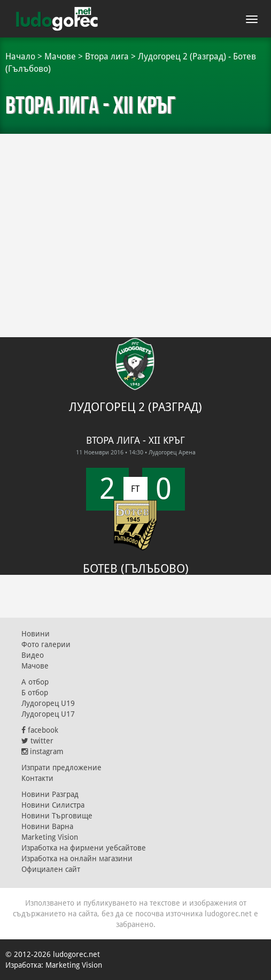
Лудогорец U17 (48, 714)
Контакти (37, 778)
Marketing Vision (50, 837)
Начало (20, 56)
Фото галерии (46, 644)
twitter (37, 741)
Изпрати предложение (61, 768)
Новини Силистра (53, 805)
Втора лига (107, 56)
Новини (36, 634)
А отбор (35, 682)
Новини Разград (50, 794)
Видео (33, 655)
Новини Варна (47, 826)
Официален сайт (51, 869)
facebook (40, 730)
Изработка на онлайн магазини (77, 859)
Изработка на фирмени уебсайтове (84, 848)
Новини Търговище (57, 816)
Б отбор (35, 693)
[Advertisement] (135, 219)
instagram (42, 751)
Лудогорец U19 (48, 703)
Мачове (60, 56)
